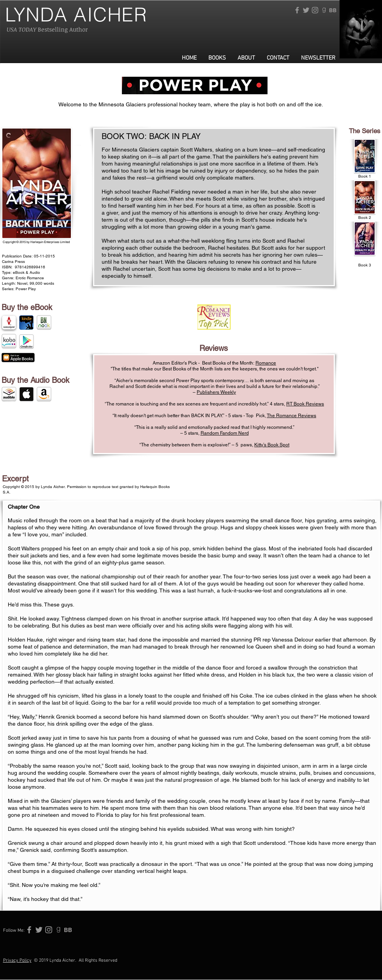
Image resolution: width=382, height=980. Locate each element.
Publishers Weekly (216, 392)
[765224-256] (324, 10)
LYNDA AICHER (76, 14)
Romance (266, 363)
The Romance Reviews (291, 416)
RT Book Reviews (305, 404)
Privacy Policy (17, 961)
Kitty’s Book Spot (272, 445)
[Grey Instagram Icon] (315, 10)
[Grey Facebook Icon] (297, 10)
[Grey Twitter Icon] (306, 10)
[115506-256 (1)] (333, 10)
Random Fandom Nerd (225, 433)
